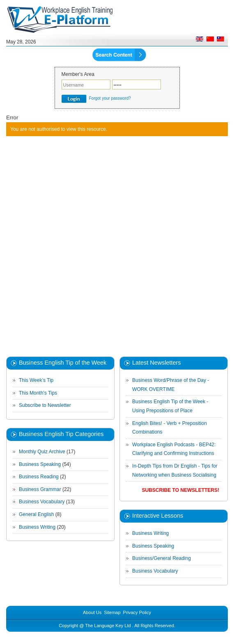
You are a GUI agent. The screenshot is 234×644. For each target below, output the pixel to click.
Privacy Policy (137, 612)
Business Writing (37, 527)
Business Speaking (40, 464)
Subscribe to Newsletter (45, 405)
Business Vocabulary (42, 502)
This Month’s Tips (38, 393)
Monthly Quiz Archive (42, 452)
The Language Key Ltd (108, 626)
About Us (92, 612)
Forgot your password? (110, 98)
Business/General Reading (162, 558)
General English (36, 514)
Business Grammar (40, 489)
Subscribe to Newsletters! (181, 490)
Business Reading (39, 477)
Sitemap (112, 612)
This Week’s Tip (36, 380)
